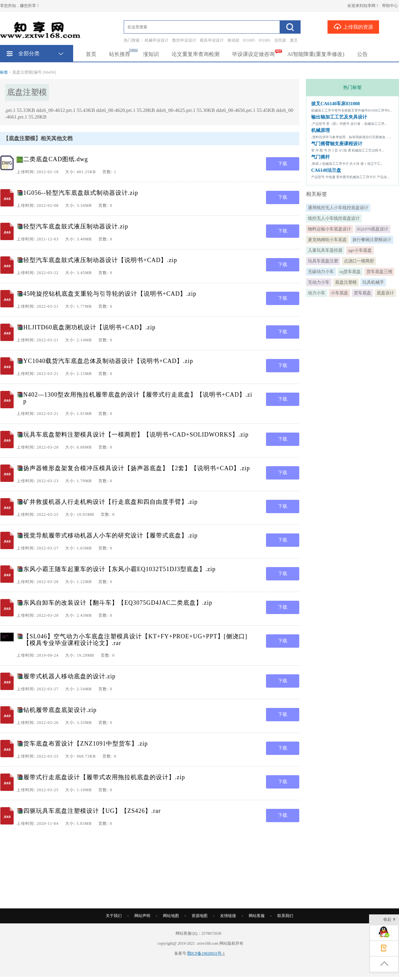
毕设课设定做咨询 (253, 54)
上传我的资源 (353, 27)
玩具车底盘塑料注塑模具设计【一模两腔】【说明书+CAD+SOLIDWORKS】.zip (136, 435)
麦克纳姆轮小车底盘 (327, 240)
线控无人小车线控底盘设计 (334, 218)
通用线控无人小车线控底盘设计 (338, 208)
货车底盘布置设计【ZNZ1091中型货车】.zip (85, 744)
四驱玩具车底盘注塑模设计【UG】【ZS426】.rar (92, 811)
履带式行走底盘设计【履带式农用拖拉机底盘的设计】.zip (104, 777)
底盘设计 (385, 293)
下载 (283, 164)
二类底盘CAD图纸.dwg (56, 159)
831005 (249, 40)
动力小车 (317, 293)
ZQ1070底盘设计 (373, 229)
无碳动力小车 (321, 272)
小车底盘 (339, 293)
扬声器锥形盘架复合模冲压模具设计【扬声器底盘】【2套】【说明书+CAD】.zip (137, 468)
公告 (362, 54)
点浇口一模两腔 (359, 261)
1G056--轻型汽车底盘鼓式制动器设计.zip (81, 193)
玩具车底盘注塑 (323, 261)
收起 (390, 920)
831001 (265, 40)
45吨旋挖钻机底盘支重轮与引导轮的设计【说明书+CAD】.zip (110, 294)
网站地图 (171, 916)
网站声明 (142, 916)
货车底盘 (362, 293)
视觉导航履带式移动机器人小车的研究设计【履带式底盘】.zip (111, 535)
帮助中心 (390, 6)
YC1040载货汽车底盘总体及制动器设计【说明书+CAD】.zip (108, 361)
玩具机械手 (373, 282)
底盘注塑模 (346, 282)
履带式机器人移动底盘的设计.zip (69, 676)
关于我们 (114, 916)
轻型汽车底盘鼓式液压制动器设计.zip (76, 226)
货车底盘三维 (379, 272)
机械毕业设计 (157, 40)
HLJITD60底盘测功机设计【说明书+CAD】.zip (89, 327)
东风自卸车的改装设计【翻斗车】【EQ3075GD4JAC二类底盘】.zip (118, 603)
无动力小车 (319, 282)
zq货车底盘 (350, 272)
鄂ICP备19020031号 (204, 953)
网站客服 (257, 916)
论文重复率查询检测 (196, 54)
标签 (4, 72)
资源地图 (199, 916)
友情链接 (228, 916)
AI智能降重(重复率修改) (316, 54)
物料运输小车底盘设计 (330, 229)
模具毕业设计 (212, 40)
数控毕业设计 (184, 40)
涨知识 (151, 54)
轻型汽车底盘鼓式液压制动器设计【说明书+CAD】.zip (100, 260)
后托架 (280, 40)
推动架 (233, 40)
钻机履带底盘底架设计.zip (60, 710)
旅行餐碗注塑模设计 (372, 240)
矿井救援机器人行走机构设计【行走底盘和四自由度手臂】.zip (111, 502)
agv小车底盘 (360, 250)
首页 (91, 54)
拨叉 (294, 40)
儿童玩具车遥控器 (325, 250)
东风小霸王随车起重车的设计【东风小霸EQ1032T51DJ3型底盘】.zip (119, 569)
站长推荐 (120, 54)
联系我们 (285, 916)
